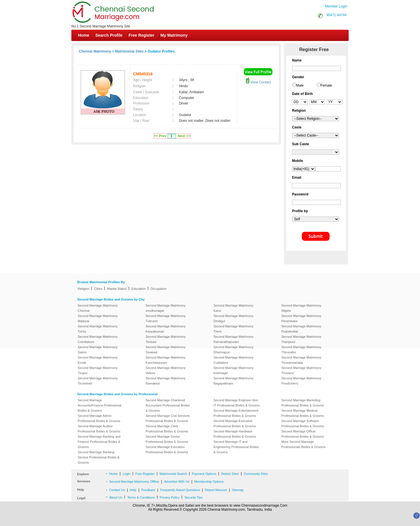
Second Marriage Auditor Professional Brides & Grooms (99, 429)
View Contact (258, 82)
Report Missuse (216, 490)
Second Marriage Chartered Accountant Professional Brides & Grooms (168, 405)
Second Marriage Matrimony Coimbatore (98, 339)
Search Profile (109, 35)
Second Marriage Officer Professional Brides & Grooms (303, 434)
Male (300, 85)
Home (84, 35)
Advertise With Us (177, 482)
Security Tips (193, 497)
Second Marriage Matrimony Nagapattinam (233, 381)
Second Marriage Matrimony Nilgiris (301, 308)
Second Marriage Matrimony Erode (98, 360)
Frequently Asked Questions (180, 490)
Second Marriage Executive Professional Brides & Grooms (235, 424)
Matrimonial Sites (129, 51)
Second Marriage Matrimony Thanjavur (301, 339)
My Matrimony (174, 35)
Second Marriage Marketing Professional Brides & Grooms (303, 403)
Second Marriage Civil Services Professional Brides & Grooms (168, 418)
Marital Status (117, 289)
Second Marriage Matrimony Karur (233, 308)
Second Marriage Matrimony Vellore (166, 370)
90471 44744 (337, 15)
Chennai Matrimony (95, 51)
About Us (116, 497)
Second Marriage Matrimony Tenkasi (166, 339)
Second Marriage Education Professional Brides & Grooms (167, 449)
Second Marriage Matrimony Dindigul (233, 318)
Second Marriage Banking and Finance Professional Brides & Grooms (99, 442)
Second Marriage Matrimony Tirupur (98, 370)
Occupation (159, 289)
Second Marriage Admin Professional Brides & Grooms (99, 418)
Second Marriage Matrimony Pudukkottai (301, 329)
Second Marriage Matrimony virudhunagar (166, 308)
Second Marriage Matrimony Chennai (98, 308)
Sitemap (238, 490)
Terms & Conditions (141, 497)
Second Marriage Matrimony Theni (233, 329)
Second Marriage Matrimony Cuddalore (233, 360)
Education (139, 289)
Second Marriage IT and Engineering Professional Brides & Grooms (236, 447)
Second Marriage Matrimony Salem (98, 350)
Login (126, 474)
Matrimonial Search (173, 474)
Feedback (148, 490)
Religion (83, 289)
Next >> (184, 136)
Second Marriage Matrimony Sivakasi (166, 350)
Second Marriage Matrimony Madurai (98, 318)
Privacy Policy (170, 497)
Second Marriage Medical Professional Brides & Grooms (303, 413)
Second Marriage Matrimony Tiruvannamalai (301, 360)
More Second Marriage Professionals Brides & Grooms (303, 444)
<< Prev (160, 136)
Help (133, 490)
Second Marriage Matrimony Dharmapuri (233, 350)
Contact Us (117, 490)
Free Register (141, 35)
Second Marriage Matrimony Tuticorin (166, 318)
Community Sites (256, 474)
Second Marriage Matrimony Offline (134, 482)
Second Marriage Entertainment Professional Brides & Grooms (236, 413)
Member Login (336, 6)
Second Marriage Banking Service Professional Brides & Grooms (99, 457)
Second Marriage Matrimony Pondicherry (301, 381)
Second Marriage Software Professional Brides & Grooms (303, 424)
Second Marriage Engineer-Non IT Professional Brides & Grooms (237, 403)
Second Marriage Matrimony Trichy (98, 329)
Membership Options (209, 482)
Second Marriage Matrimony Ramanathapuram (233, 339)
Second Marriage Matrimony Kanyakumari (166, 329)
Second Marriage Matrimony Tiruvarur (301, 370)
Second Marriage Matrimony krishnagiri (233, 370)
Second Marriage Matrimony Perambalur (301, 318)
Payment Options (204, 474)
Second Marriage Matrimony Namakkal (166, 381)
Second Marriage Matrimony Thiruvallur (301, 350)
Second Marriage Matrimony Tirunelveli (98, 381)
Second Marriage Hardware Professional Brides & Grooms (235, 434)
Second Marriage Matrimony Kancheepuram (166, 360)
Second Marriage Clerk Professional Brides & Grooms (167, 429)
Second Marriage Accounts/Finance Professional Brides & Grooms (100, 405)
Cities (98, 289)
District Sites (230, 474)
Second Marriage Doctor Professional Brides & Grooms (167, 439)
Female (326, 85)
